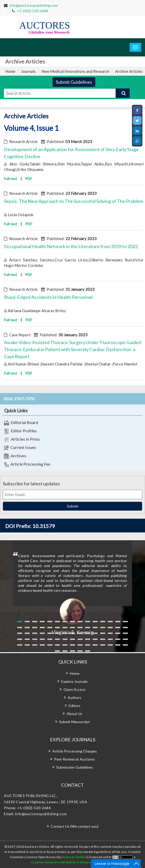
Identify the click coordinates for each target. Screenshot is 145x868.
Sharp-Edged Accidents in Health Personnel (48, 297)
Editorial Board (21, 423)
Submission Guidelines (75, 767)
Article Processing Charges (75, 751)
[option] (72, 588)
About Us (74, 714)
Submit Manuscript (74, 722)
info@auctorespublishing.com (34, 5)
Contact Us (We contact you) (75, 826)
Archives (15, 456)
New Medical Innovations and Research (75, 71)
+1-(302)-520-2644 (33, 11)
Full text (11, 179)
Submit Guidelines (74, 82)
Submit (73, 506)
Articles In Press (22, 439)
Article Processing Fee (27, 464)
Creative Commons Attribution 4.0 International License (72, 862)
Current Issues (20, 448)
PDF (29, 179)
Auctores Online (74, 857)
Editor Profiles (20, 431)
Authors (74, 697)
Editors (75, 706)
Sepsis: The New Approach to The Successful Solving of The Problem (74, 201)
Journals (28, 71)
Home (10, 71)
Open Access (75, 689)
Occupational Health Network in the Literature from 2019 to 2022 (71, 246)
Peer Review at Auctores (75, 759)
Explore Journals (74, 681)
